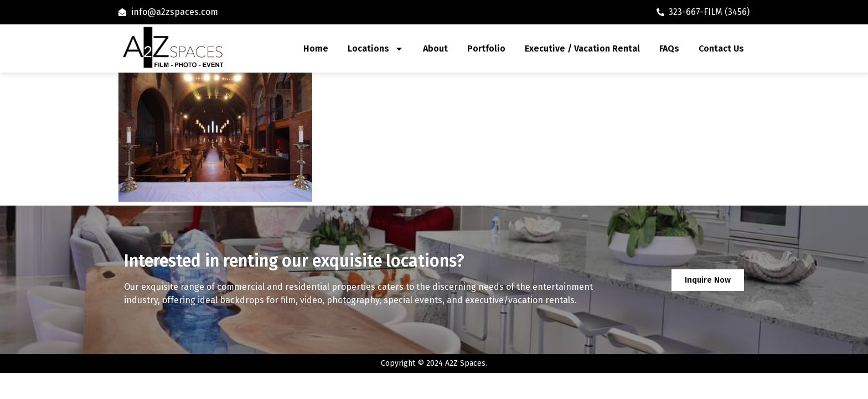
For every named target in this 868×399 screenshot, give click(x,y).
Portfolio (486, 48)
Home (316, 48)
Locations (376, 49)
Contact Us (721, 48)
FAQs (669, 48)
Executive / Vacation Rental (582, 48)
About (435, 48)
